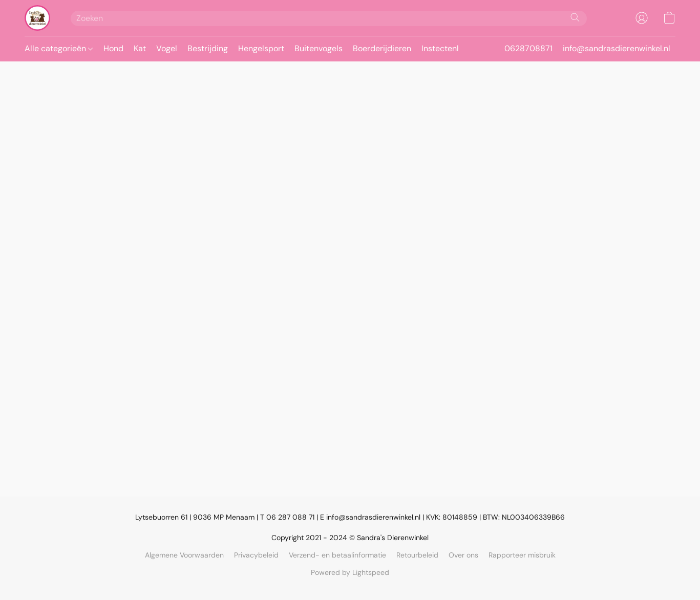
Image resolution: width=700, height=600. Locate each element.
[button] (37, 18)
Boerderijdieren (382, 48)
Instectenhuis (447, 48)
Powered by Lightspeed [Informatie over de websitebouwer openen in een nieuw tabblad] (350, 572)
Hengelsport (261, 48)
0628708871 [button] (528, 48)
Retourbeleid (417, 555)
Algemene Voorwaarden (184, 555)
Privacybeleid (256, 555)
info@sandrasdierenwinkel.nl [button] (617, 48)
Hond (113, 48)
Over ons (463, 555)
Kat (140, 48)
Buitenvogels (319, 48)
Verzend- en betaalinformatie (337, 555)
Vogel (167, 48)
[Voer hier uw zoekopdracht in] (329, 18)
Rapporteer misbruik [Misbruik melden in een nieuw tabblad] (522, 555)
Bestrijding (208, 48)
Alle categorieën (59, 48)
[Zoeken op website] (575, 17)
